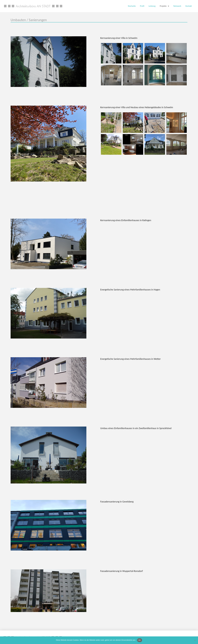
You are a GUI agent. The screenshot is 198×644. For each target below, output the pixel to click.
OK (140, 640)
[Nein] (195, 640)
